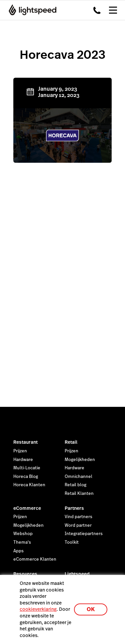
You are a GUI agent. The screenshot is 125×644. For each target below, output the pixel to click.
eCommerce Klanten (35, 559)
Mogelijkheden (80, 460)
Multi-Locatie (27, 468)
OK (91, 609)
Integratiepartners (84, 534)
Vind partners (78, 517)
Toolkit (72, 542)
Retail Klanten (79, 494)
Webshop (23, 534)
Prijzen (20, 451)
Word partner (78, 525)
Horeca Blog (26, 477)
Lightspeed (77, 574)
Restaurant (25, 442)
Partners (74, 508)
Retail (71, 442)
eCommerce (27, 508)
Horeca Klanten (29, 485)
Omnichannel (78, 477)
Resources (25, 574)
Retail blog (75, 485)
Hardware (23, 460)
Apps (18, 551)
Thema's (22, 542)
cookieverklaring (38, 609)
